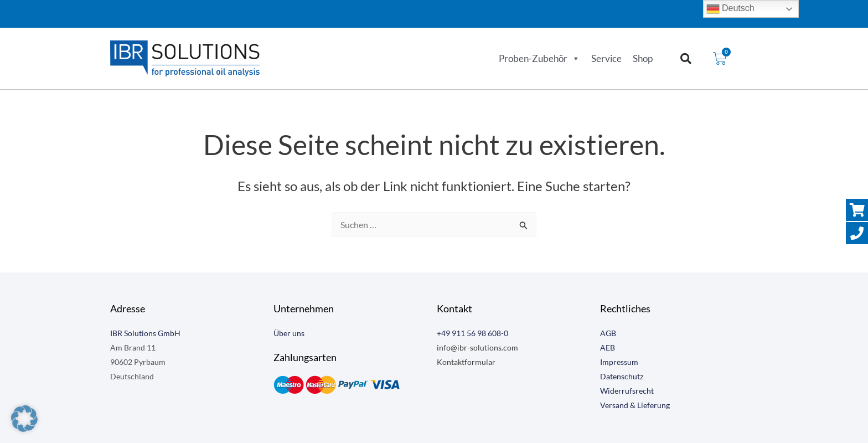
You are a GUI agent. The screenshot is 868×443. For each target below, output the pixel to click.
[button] (686, 59)
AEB (608, 347)
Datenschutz (622, 376)
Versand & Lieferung (635, 405)
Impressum (619, 362)
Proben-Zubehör (539, 59)
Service (606, 58)
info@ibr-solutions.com (477, 347)
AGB (608, 333)
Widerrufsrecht (627, 391)
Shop (643, 58)
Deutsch (730, 9)
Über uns (289, 333)
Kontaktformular (466, 362)
